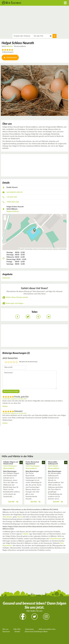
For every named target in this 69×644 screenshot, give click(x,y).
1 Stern (6, 362)
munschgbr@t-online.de (15, 192)
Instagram (46, 617)
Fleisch (20, 517)
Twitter (34, 617)
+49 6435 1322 (12, 197)
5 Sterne (17, 362)
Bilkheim (9, 46)
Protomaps (55, 249)
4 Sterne (14, 362)
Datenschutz (29, 629)
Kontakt (17, 632)
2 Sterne (8, 362)
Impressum (6, 632)
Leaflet (21, 249)
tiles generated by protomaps (46, 249)
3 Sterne (11, 362)
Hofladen (26, 534)
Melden (5, 406)
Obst (4, 517)
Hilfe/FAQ (17, 629)
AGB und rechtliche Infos (47, 629)
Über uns (5, 629)
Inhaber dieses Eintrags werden (17, 297)
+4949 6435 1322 (13, 202)
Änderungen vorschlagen (14, 303)
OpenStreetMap (63, 249)
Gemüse (9, 517)
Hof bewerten (10, 58)
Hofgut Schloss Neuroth (18, 43)
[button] (35, 230)
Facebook (23, 617)
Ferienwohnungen (55, 539)
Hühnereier (6, 278)
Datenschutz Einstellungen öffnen (36, 632)
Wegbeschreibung (13, 211)
